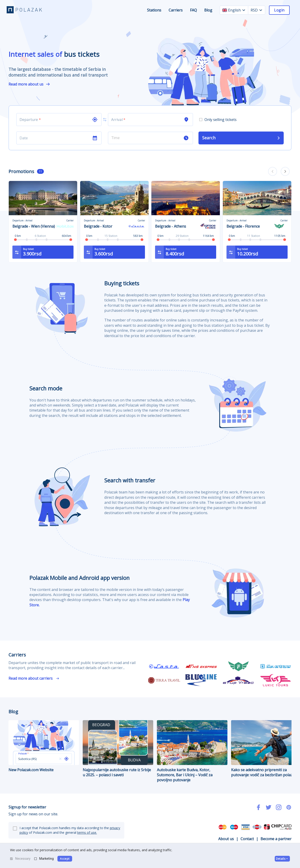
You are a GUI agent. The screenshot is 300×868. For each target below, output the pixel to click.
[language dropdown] (244, 10)
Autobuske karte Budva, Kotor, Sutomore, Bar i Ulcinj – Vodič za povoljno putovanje (192, 751)
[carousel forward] (285, 171)
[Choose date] (54, 138)
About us (226, 839)
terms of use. (87, 832)
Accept (65, 859)
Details (282, 859)
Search (242, 138)
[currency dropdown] (261, 10)
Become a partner (276, 839)
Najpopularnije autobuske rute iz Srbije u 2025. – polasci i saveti (118, 749)
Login (279, 10)
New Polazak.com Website (44, 746)
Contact (247, 839)
